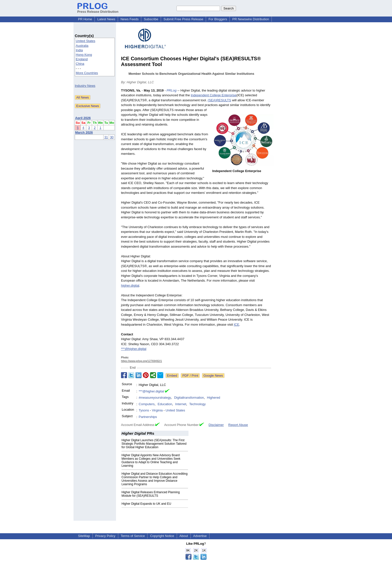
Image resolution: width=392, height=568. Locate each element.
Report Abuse (238, 425)
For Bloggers (218, 19)
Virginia (157, 410)
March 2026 (84, 132)
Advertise (200, 536)
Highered (214, 398)
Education (165, 404)
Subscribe (151, 19)
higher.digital (130, 286)
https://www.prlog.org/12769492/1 (141, 361)
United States (85, 41)
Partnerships (148, 417)
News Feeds (129, 19)
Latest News (106, 19)
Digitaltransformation (189, 398)
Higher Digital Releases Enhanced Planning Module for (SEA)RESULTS (151, 494)
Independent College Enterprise (214, 95)
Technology (197, 404)
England (82, 59)
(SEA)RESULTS (219, 100)
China (80, 64)
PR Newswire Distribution (251, 19)
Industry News (85, 86)
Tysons (144, 410)
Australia (82, 46)
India (79, 50)
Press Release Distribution (98, 10)
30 (112, 137)
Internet (181, 404)
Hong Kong (84, 55)
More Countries (87, 73)
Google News (213, 376)
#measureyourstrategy (155, 398)
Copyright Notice (162, 536)
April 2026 (83, 118)
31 (106, 137)
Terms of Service (133, 536)
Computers (147, 404)
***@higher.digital (134, 349)
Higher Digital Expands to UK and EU (146, 504)
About (184, 536)
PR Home (85, 19)
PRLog (171, 90)
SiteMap (84, 536)
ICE (236, 325)
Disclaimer (216, 425)
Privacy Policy (105, 536)
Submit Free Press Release (183, 19)
